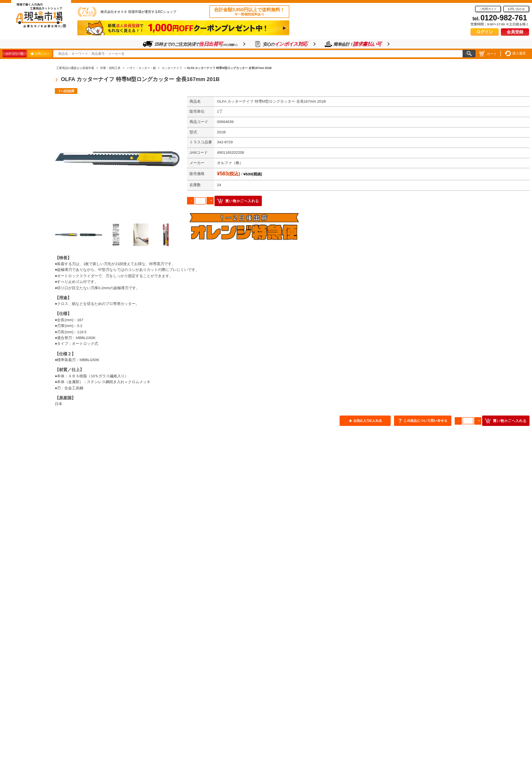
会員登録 (515, 32)
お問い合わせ (516, 9)
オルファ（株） (230, 163)
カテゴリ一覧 (14, 54)
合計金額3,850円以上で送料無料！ (249, 12)
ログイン (485, 32)
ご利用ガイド (488, 9)
